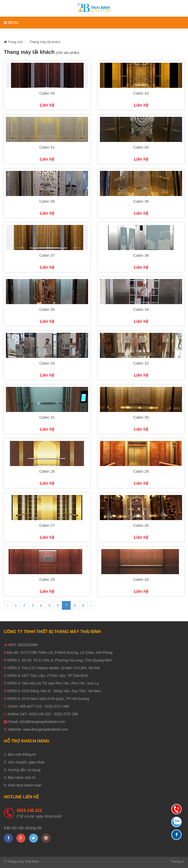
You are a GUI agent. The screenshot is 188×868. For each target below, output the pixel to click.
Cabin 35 (47, 309)
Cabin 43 (47, 93)
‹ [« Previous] (8, 605)
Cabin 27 (47, 525)
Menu (11, 23)
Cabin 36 (141, 255)
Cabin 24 (141, 579)
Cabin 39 (47, 201)
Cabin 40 (141, 147)
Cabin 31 (47, 417)
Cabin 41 (47, 147)
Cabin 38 (141, 201)
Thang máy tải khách (45, 42)
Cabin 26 (141, 525)
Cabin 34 (141, 309)
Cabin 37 (47, 255)
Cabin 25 (47, 579)
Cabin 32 (141, 363)
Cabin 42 (141, 93)
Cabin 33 (47, 363)
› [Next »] (91, 605)
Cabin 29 (47, 471)
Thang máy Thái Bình (23, 861)
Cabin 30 (141, 417)
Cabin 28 (141, 471)
